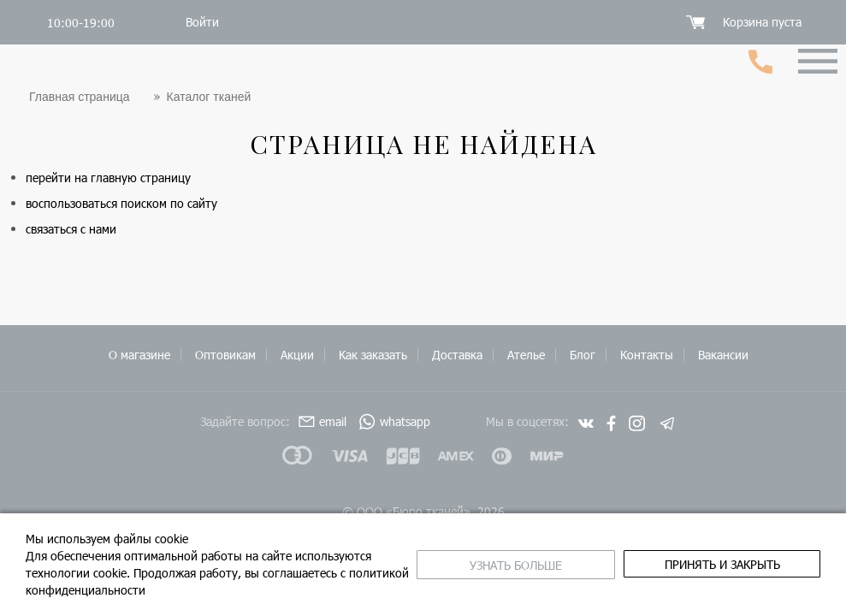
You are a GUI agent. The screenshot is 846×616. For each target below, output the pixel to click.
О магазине (139, 355)
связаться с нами (71, 229)
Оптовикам (225, 355)
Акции (297, 355)
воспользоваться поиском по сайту (121, 203)
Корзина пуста (762, 22)
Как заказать (373, 355)
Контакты (647, 355)
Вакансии (723, 355)
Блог (583, 355)
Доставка (457, 355)
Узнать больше (516, 565)
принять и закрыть (722, 564)
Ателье (526, 355)
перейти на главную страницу (108, 178)
